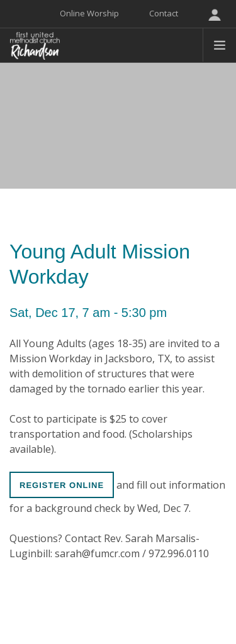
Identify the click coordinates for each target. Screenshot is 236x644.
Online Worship (89, 13)
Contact (164, 13)
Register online (62, 485)
